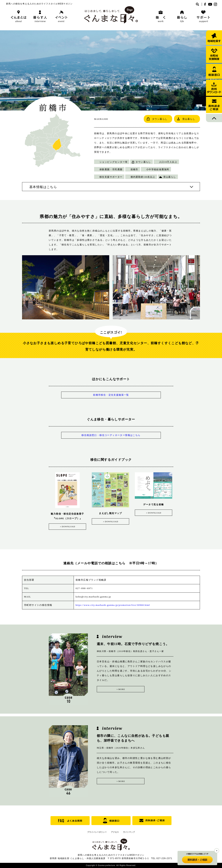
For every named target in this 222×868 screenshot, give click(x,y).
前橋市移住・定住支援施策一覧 (111, 395)
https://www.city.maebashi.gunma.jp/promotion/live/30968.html (113, 605)
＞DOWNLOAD (67, 527)
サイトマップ (129, 832)
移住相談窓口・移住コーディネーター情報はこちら (111, 435)
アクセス (115, 832)
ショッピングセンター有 (113, 162)
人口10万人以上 (168, 162)
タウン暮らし (143, 162)
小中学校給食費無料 (158, 169)
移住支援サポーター (111, 177)
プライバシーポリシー (97, 832)
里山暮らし (170, 177)
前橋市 (134, 169)
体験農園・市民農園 (111, 169)
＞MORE (115, 689)
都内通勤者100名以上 (143, 177)
